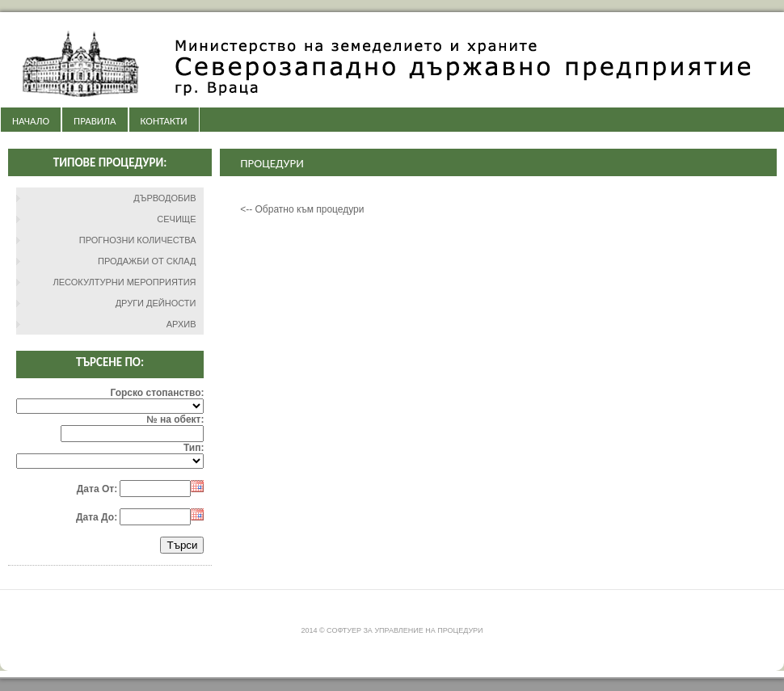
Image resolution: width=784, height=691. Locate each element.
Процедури (272, 163)
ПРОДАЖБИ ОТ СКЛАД (147, 261)
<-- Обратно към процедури (302, 209)
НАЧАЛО (31, 121)
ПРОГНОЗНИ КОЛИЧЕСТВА (138, 240)
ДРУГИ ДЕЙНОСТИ (156, 303)
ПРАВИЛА (95, 121)
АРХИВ (181, 324)
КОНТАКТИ (164, 121)
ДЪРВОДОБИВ (164, 198)
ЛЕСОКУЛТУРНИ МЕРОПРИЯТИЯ (125, 282)
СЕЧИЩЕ (176, 219)
